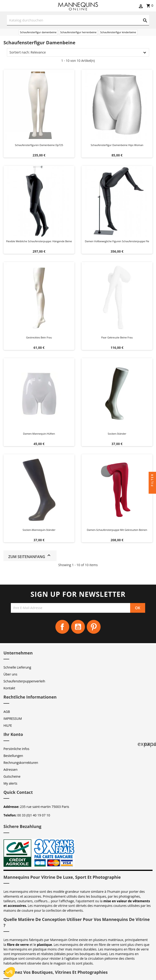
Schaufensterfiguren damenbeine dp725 (39, 145)
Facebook (62, 627)
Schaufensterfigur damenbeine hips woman (117, 145)
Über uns (10, 674)
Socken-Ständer (117, 434)
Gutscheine (12, 776)
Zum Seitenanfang (30, 556)
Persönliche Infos (16, 749)
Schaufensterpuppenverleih (24, 681)
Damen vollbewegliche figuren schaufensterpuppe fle (117, 241)
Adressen (10, 769)
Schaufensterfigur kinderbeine (118, 32)
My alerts (10, 783)
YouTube (78, 627)
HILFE (8, 725)
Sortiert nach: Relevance (28, 52)
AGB (7, 712)
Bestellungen (13, 756)
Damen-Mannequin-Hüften (39, 434)
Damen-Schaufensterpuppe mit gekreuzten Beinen (117, 530)
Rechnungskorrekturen (21, 763)
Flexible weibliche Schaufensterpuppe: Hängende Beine (39, 241)
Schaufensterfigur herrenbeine (78, 32)
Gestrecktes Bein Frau (39, 337)
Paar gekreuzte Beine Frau (117, 337)
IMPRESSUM (13, 719)
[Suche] (78, 20)
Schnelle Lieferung (17, 667)
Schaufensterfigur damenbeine (38, 32)
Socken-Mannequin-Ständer (39, 530)
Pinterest (94, 627)
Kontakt (9, 688)
